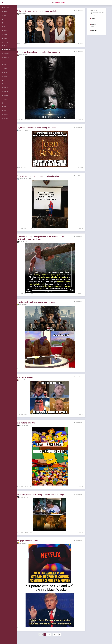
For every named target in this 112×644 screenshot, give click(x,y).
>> (63, 637)
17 (58, 637)
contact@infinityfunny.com (99, 13)
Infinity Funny (96, 27)
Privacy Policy (96, 15)
